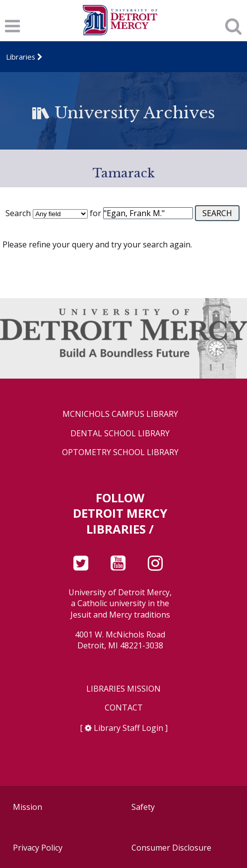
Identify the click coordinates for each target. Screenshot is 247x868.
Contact (124, 708)
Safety (143, 807)
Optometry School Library (120, 452)
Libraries (21, 57)
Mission (28, 807)
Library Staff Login (128, 728)
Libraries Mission (123, 689)
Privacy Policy (38, 848)
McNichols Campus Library (120, 414)
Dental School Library (120, 434)
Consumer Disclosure (171, 848)
